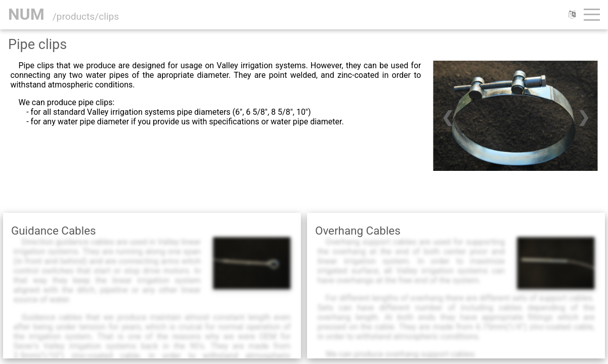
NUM (26, 14)
